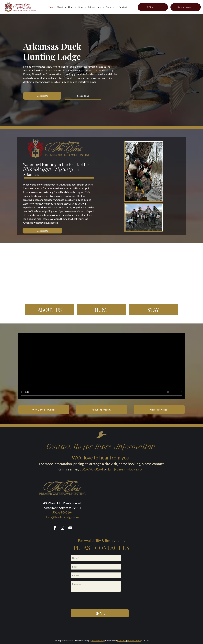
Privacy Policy (134, 640)
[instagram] (62, 528)
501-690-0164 (91, 469)
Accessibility (98, 640)
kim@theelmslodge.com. (127, 469)
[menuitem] (52, 7)
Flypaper (121, 640)
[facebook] (55, 528)
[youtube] (70, 528)
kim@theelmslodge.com (62, 517)
